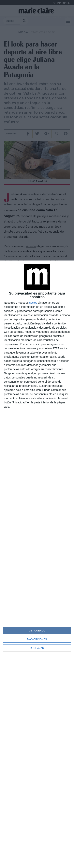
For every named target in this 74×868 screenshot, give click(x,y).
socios (33, 303)
